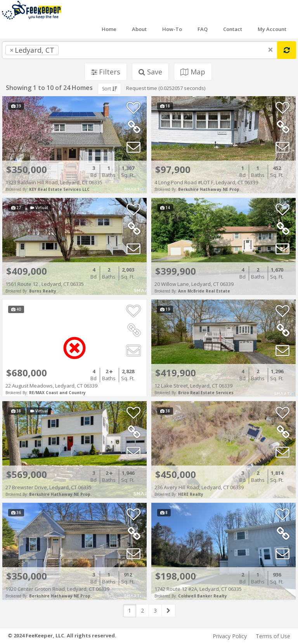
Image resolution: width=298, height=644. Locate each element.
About (139, 29)
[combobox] (140, 50)
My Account (272, 29)
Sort (109, 89)
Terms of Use (273, 636)
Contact (233, 29)
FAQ (203, 29)
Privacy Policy (230, 636)
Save (150, 72)
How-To (172, 29)
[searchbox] (76, 50)
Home (109, 29)
